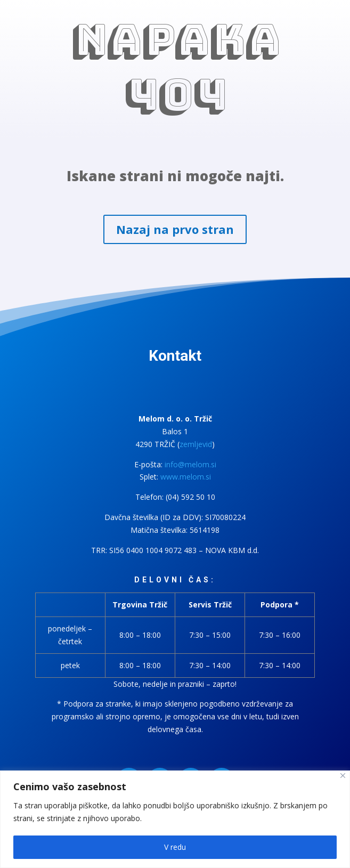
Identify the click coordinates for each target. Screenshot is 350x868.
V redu (175, 847)
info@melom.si (190, 464)
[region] (175, 819)
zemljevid (196, 444)
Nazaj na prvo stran (175, 229)
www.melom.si (186, 477)
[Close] (343, 776)
